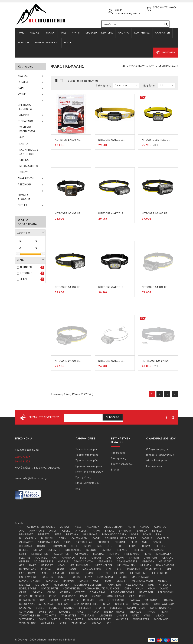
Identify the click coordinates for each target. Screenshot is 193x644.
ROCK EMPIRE (116, 600)
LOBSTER (47, 577)
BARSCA (142, 531)
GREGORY (148, 562)
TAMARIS (64, 612)
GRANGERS (105, 562)
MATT (96, 581)
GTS (22, 565)
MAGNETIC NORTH (30, 581)
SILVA (107, 604)
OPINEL (24, 592)
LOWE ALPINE (106, 577)
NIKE (151, 585)
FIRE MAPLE (132, 554)
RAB (132, 596)
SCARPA (168, 600)
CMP (145, 542)
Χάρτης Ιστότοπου (122, 464)
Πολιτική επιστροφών (89, 472)
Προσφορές (118, 453)
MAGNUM (52, 581)
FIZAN (148, 554)
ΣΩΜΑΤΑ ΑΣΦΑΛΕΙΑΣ (47, 43)
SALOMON (151, 600)
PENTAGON (146, 592)
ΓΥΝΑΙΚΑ (50, 33)
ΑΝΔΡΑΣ (35, 33)
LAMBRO (59, 573)
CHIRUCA (120, 542)
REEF (142, 596)
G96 (109, 558)
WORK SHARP (28, 623)
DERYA (146, 546)
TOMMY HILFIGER (30, 616)
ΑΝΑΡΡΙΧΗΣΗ (162, 33)
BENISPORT (26, 535)
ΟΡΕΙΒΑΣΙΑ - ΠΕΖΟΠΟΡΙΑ (99, 33)
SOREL (40, 608)
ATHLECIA (82, 531)
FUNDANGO (68, 558)
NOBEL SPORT (28, 589)
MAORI (84, 581)
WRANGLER (48, 623)
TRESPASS (88, 616)
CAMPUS (147, 538)
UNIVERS (122, 616)
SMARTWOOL (141, 604)
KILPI (120, 569)
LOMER (62, 577)
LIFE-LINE (120, 573)
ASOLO (66, 531)
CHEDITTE (104, 542)
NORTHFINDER (71, 589)
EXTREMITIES (40, 554)
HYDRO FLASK (28, 569)
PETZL (24, 279)
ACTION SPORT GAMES (41, 527)
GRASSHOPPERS (127, 562)
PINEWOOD (69, 596)
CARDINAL (164, 538)
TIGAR (164, 612)
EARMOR (107, 550)
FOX (54, 558)
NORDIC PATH (50, 589)
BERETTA (44, 535)
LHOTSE (104, 573)
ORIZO (51, 592)
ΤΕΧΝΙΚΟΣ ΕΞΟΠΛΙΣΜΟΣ (27, 129)
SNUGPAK (25, 608)
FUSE (83, 558)
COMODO (43, 546)
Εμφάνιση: (150, 86)
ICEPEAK (46, 569)
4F (21, 527)
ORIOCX (38, 592)
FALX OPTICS (61, 554)
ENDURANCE (157, 550)
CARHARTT (26, 542)
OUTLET (69, 43)
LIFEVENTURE (160, 573)
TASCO (94, 612)
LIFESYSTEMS (139, 573)
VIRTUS (56, 619)
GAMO (120, 558)
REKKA (55, 600)
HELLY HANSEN (126, 565)
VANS (147, 616)
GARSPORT (151, 558)
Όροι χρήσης (83, 477)
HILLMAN (146, 565)
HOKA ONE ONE (165, 565)
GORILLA (63, 562)
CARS (67, 542)
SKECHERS (122, 604)
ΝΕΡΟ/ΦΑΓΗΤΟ (29, 166)
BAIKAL (110, 531)
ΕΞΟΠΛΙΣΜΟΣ (142, 33)
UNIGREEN (106, 616)
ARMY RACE (37, 531)
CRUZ (99, 546)
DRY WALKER (73, 550)
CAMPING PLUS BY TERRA (121, 538)
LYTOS (123, 577)
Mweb (72, 640)
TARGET (80, 612)
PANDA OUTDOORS (123, 592)
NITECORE (26, 273)
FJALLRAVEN (164, 554)
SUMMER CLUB (136, 608)
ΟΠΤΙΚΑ (24, 160)
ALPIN (131, 527)
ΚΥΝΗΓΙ (76, 33)
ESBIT (23, 554)
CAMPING (124, 33)
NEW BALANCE (135, 585)
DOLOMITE (54, 550)
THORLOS (135, 612)
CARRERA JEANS (48, 542)
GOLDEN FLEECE (44, 562)
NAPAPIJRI (114, 585)
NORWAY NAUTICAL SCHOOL (102, 589)
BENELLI (157, 531)
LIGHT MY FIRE (28, 577)
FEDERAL (99, 554)
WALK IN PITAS (74, 619)
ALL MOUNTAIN (113, 527)
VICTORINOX (27, 619)
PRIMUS (97, 596)
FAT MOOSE (81, 554)
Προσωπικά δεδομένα (89, 466)
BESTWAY (72, 535)
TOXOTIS (51, 616)
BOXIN (147, 535)
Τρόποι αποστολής (87, 455)
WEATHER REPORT (99, 619)
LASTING (74, 573)
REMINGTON (71, 600)
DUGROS (92, 550)
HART (33, 565)
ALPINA (144, 527)
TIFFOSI (151, 612)
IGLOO (60, 569)
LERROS (90, 573)
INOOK (73, 569)
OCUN (140, 589)
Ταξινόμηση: (103, 86)
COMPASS (60, 546)
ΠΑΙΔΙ (63, 33)
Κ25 (109, 623)
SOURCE (54, 608)
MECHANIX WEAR (143, 581)
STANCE (69, 608)
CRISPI (87, 546)
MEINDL (162, 581)
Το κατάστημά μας (87, 449)
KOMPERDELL (154, 569)
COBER (157, 542)
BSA (158, 535)
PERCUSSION (166, 592)
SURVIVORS (26, 612)
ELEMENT (123, 550)
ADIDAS (65, 527)
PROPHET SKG (115, 596)
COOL (74, 546)
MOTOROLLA (62, 585)
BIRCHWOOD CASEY (114, 535)
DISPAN (38, 550)
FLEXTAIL (25, 558)
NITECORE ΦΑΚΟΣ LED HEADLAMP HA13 (79, 213)
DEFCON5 (132, 546)
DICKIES (24, 550)
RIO (101, 600)
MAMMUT (69, 581)
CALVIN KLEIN (79, 538)
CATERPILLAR (84, 542)
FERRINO (114, 554)
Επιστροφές (119, 458)
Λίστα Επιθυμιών (157, 461)
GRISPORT (166, 562)
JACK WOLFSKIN (91, 569)
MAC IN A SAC (140, 577)
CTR (110, 546)
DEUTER (161, 546)
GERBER (24, 562)
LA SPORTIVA (27, 573)
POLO (84, 596)
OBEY (128, 589)
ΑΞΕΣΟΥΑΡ (24, 43)
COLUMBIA (26, 546)
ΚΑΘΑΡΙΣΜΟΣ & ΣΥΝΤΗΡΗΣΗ (29, 152)
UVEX (136, 616)
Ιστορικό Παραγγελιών (160, 455)
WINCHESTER (141, 619)
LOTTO (76, 577)
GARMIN (134, 558)
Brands (115, 470)
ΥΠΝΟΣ (24, 172)
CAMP (96, 538)
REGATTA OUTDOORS (32, 600)
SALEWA (135, 600)
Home (21, 33)
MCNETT (122, 581)
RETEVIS (88, 600)
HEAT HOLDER (104, 565)
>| (175, 394)
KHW (109, 569)
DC (119, 546)
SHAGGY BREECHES (86, 604)
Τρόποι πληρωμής (87, 461)
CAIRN (63, 538)
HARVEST (47, 565)
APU (22, 531)
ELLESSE (139, 550)
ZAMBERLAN (79, 623)
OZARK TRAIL (98, 592)
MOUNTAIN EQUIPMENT (89, 585)
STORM (100, 608)
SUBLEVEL (116, 608)
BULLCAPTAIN (28, 538)
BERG (58, 535)
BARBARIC (125, 531)
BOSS (135, 535)
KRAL (170, 569)
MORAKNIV (42, 585)
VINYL (43, 619)
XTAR (63, 623)
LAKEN (45, 573)
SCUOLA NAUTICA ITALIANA (36, 604)
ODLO (152, 589)
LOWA (89, 577)
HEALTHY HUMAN (80, 565)
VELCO (160, 616)
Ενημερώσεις (155, 466)
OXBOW (80, 592)
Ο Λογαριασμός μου (158, 449)
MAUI (108, 581)
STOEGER (85, 608)
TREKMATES (69, 616)
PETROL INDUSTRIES (32, 596)
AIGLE (78, 527)
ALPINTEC (26, 267)
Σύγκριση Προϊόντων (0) (83, 81)
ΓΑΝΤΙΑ (24, 144)
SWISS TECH (46, 612)
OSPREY (65, 592)
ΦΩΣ (22, 138)
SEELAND (64, 604)
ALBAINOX (93, 527)
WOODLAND (161, 619)
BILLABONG (90, 535)
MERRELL (25, 585)
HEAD (61, 565)
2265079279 (168, 52)
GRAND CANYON (84, 562)
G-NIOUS (97, 558)
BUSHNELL (48, 538)
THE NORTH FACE (114, 612)
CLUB (134, 542)
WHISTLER (122, 619)
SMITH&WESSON (164, 604)
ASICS (53, 531)
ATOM (96, 531)
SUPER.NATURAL (161, 608)
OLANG (164, 589)
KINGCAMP (134, 569)
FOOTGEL (41, 558)
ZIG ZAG (97, 623)
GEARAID (168, 558)
